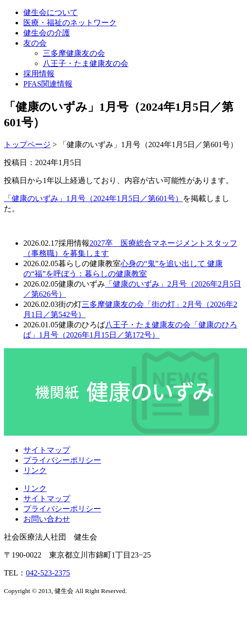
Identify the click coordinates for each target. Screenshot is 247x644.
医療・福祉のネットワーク (70, 23)
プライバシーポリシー (62, 460)
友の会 (35, 43)
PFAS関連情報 (48, 84)
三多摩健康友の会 (74, 53)
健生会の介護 (47, 33)
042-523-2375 (48, 573)
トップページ (27, 144)
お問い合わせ (47, 519)
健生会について (51, 12)
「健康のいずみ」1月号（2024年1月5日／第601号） (93, 198)
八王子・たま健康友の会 (86, 63)
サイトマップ (47, 450)
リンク (35, 470)
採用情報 (39, 74)
